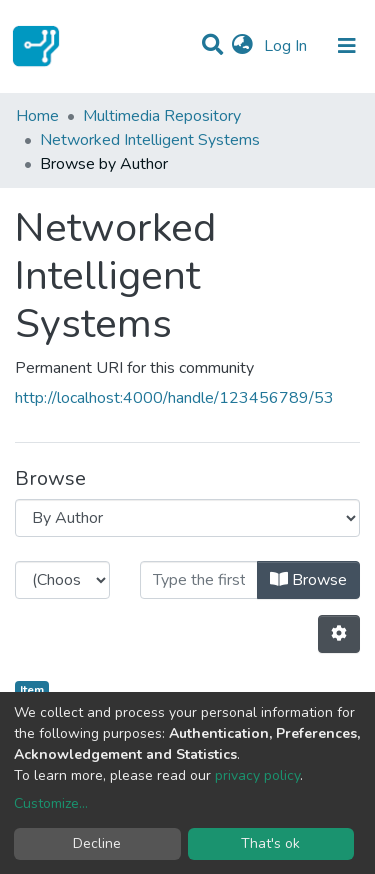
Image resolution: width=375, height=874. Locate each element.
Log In (287, 46)
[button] (242, 46)
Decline (97, 843)
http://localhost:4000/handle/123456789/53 (174, 398)
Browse (308, 580)
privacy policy (257, 775)
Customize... (51, 803)
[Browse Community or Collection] (187, 518)
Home (37, 116)
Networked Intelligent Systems (150, 140)
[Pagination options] (339, 634)
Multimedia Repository (162, 116)
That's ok (270, 843)
